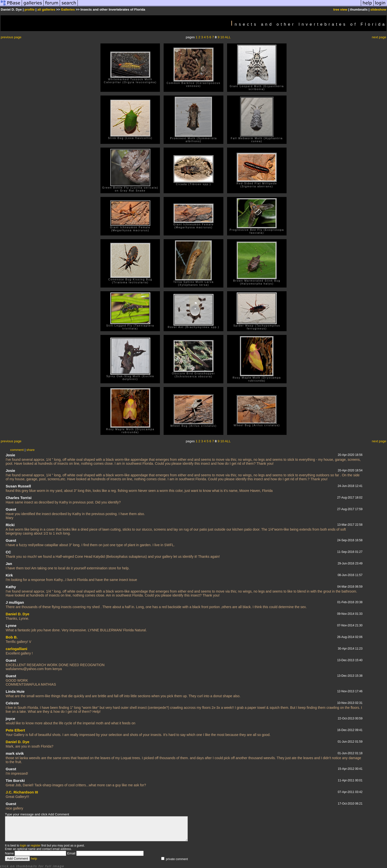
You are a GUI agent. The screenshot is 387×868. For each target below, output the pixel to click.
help (34, 858)
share (30, 450)
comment (17, 450)
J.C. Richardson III (22, 792)
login (23, 846)
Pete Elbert (15, 730)
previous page (11, 37)
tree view (340, 10)
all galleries (46, 10)
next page (379, 37)
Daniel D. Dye (18, 614)
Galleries (68, 10)
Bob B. (12, 637)
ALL (228, 37)
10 (222, 37)
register (36, 846)
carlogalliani (17, 649)
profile (29, 10)
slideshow (378, 10)
